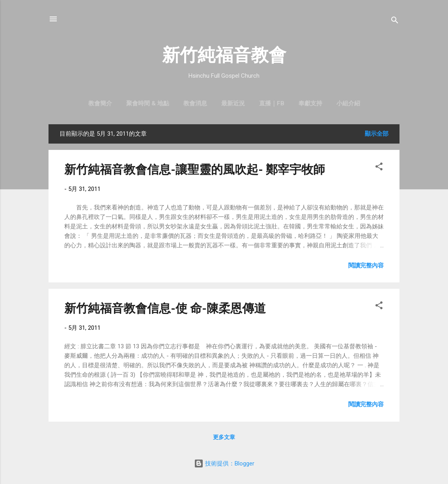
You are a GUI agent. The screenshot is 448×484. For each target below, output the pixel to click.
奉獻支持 (310, 103)
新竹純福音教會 (224, 55)
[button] (379, 168)
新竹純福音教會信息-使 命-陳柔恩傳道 (165, 308)
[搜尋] (395, 21)
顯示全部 (377, 134)
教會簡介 (100, 103)
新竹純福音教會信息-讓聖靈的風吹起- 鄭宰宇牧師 (195, 169)
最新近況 (233, 103)
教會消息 (195, 103)
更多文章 (224, 437)
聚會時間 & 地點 (148, 103)
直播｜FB (272, 103)
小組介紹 (348, 103)
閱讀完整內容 (366, 265)
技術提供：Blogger (224, 463)
